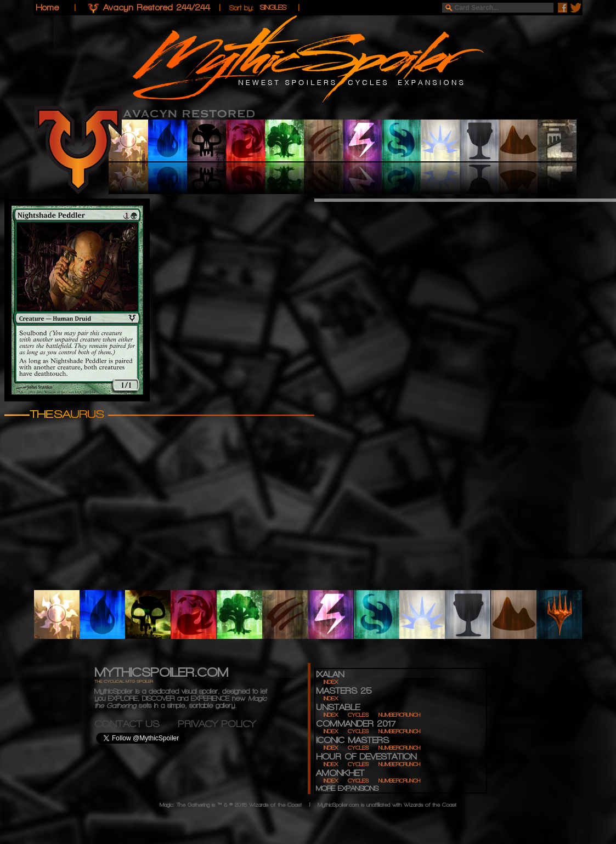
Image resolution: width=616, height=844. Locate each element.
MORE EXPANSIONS (347, 788)
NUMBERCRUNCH (399, 715)
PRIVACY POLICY (217, 724)
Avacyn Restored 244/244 (157, 7)
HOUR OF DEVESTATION (366, 757)
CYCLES (358, 715)
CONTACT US (136, 724)
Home (47, 7)
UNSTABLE (338, 707)
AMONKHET (340, 773)
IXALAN (330, 674)
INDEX (331, 682)
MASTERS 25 (344, 691)
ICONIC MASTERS (352, 740)
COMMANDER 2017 (356, 724)
